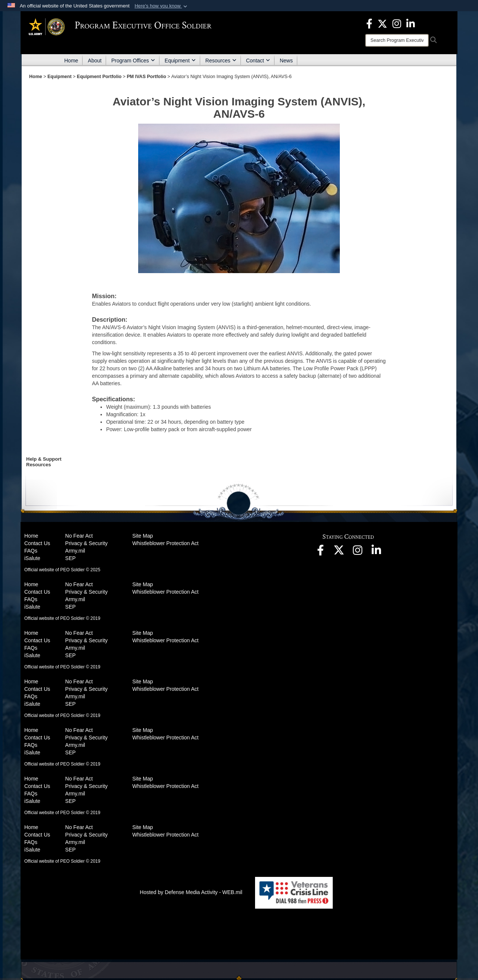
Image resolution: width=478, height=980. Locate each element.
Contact (258, 61)
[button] (162, 6)
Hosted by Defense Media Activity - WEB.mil (191, 892)
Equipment (180, 61)
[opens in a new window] (369, 23)
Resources (221, 61)
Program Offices (133, 61)
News (286, 61)
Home (71, 61)
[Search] (397, 40)
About (95, 61)
